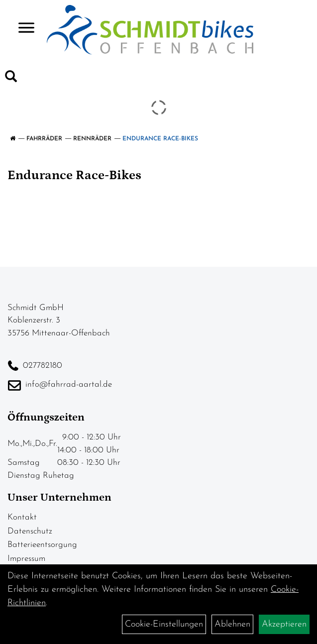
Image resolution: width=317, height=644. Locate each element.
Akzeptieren (284, 624)
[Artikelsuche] (11, 79)
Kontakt (22, 517)
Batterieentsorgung (42, 545)
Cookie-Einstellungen (164, 624)
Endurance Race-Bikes (160, 139)
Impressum (26, 559)
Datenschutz (30, 531)
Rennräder (92, 139)
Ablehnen (232, 624)
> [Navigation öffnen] (22, 29)
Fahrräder (44, 139)
